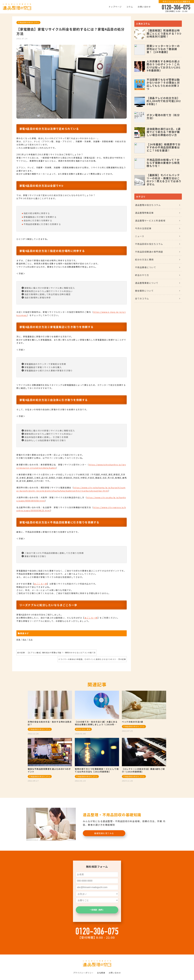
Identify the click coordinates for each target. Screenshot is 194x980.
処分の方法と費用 (144, 259)
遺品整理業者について (147, 283)
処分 (25, 639)
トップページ (115, 7)
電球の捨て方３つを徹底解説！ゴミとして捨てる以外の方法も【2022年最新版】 (97, 770)
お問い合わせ (144, 7)
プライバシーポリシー (83, 973)
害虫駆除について (144, 291)
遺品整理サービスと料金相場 (150, 221)
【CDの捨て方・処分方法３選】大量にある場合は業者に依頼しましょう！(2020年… (96, 723)
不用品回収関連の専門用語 (149, 252)
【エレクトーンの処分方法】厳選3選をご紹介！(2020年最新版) (143, 770)
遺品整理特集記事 (144, 213)
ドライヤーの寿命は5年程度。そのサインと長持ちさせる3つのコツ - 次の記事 (92, 659)
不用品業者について (146, 267)
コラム (130, 7)
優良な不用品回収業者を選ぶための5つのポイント (49, 770)
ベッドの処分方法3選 (132, 722)
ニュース (140, 236)
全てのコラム (142, 298)
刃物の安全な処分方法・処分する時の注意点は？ (50, 723)
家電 (18, 639)
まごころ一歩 (41, 584)
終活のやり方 (142, 275)
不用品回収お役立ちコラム (28, 22)
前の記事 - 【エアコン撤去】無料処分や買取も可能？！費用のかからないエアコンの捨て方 (56, 653)
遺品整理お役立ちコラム (148, 205)
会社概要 (101, 973)
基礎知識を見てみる (104, 833)
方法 (31, 639)
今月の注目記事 (143, 228)
